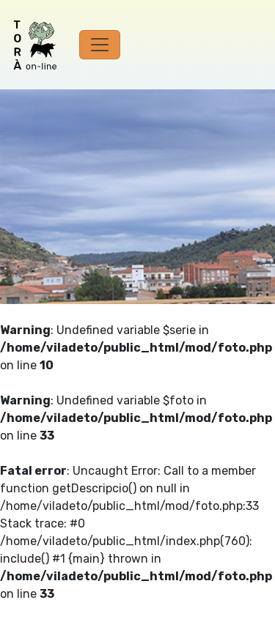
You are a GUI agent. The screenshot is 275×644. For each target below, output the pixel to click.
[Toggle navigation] (100, 45)
